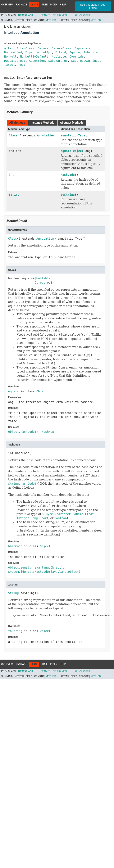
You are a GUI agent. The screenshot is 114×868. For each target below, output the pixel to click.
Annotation (46, 135)
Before (43, 48)
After (9, 48)
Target (10, 65)
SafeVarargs (58, 61)
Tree (45, 5)
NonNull (10, 56)
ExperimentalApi (38, 52)
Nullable (59, 56)
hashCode (68, 175)
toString (68, 195)
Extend (61, 52)
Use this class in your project (93, 6)
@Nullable (42, 278)
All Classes (82, 15)
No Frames (60, 15)
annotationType (73, 135)
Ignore (75, 52)
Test (22, 65)
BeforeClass (62, 48)
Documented (13, 52)
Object (78, 151)
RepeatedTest (15, 61)
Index (54, 5)
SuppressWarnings (85, 61)
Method (51, 20)
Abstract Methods (72, 123)
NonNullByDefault (34, 56)
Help (63, 5)
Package (21, 5)
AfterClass (25, 48)
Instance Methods (43, 123)
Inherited (91, 52)
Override (76, 56)
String (14, 195)
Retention (37, 61)
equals (66, 151)
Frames (45, 15)
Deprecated (83, 48)
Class (13, 135)
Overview (7, 5)
